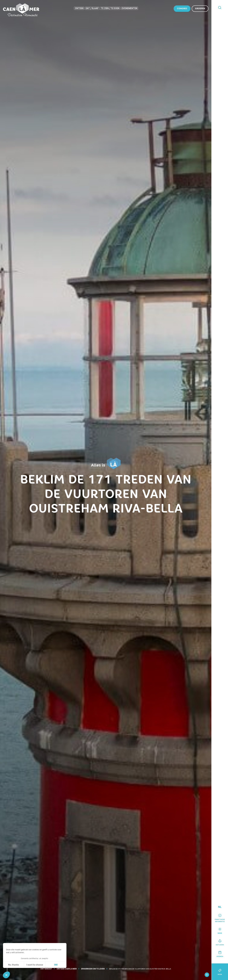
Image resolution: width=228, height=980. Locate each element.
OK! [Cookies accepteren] (56, 965)
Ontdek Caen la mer (67, 969)
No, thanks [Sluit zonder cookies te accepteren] (14, 965)
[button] (6, 975)
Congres (182, 9)
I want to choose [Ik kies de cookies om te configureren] (35, 965)
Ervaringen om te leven (93, 969)
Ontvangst (46, 969)
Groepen (200, 9)
